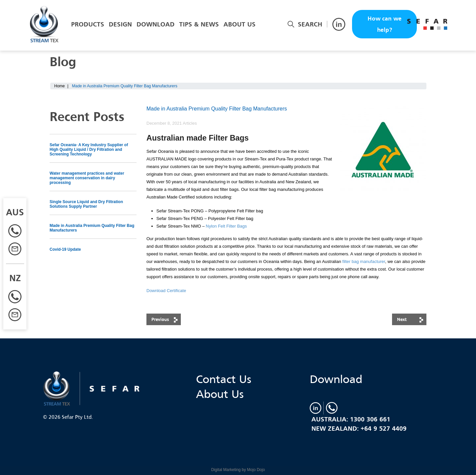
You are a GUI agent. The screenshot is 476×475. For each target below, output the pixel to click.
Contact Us (224, 379)
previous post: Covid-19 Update (164, 319)
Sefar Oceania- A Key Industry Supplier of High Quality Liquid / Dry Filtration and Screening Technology (89, 150)
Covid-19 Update (65, 249)
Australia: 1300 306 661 (351, 419)
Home (59, 86)
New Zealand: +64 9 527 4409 (359, 428)
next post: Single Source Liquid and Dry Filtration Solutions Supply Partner (409, 319)
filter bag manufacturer (364, 261)
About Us (239, 24)
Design (120, 24)
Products (88, 24)
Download (156, 24)
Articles (190, 123)
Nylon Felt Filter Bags (226, 226)
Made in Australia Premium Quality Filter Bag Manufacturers (92, 228)
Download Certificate (166, 291)
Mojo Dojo (256, 470)
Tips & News (199, 24)
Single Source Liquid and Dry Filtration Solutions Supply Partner (86, 204)
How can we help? (385, 24)
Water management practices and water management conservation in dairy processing (87, 178)
